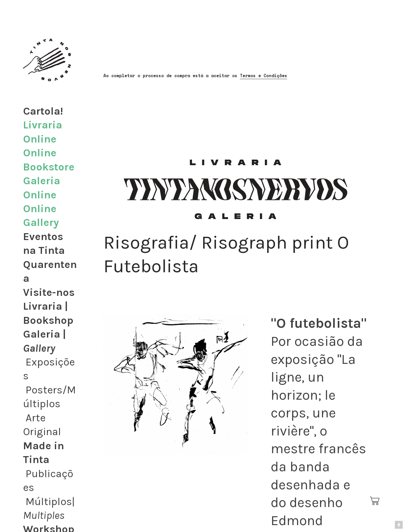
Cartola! (43, 111)
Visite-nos (49, 292)
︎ (375, 501)
